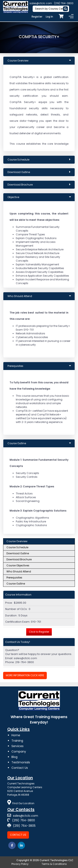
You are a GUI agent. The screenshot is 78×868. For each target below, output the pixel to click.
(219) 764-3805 (21, 826)
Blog (14, 757)
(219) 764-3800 (64, 3)
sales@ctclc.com (41, 3)
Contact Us (20, 768)
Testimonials (21, 762)
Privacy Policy (20, 864)
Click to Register (39, 632)
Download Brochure (19, 559)
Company (19, 751)
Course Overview (17, 541)
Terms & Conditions (54, 864)
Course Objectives (18, 565)
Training (17, 741)
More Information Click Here (25, 675)
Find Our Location (21, 803)
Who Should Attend (19, 571)
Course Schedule (17, 547)
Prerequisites (14, 578)
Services (17, 746)
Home (16, 735)
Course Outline (16, 584)
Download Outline (18, 553)
